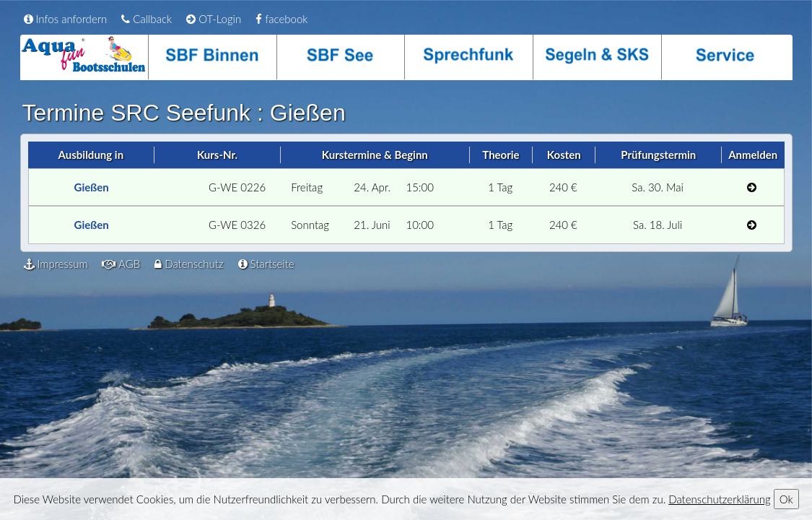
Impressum (56, 264)
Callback (147, 19)
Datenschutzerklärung (719, 499)
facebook (281, 19)
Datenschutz (189, 264)
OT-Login (214, 19)
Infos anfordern (66, 19)
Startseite (266, 264)
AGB (121, 264)
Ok (786, 499)
